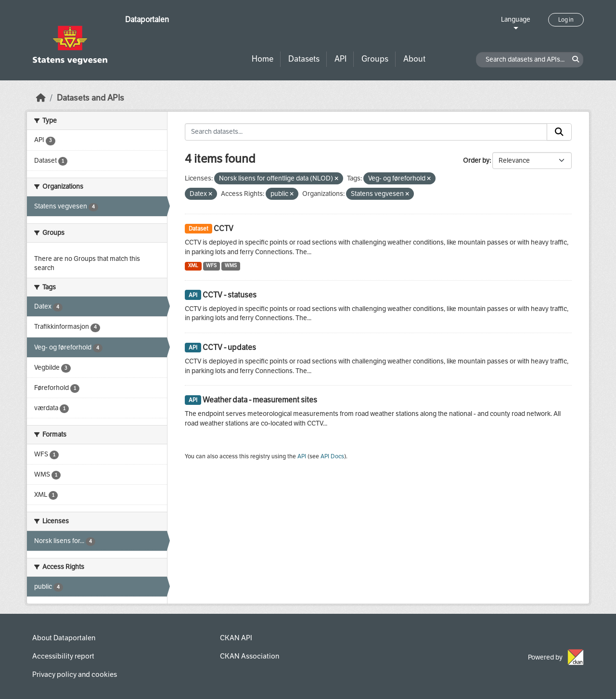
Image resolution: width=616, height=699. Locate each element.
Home (263, 59)
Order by (476, 161)
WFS (211, 265)
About (414, 59)
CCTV (224, 228)
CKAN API (236, 638)
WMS (231, 265)
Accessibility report (63, 656)
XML (193, 265)
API (340, 59)
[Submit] (559, 132)
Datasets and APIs (90, 98)
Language (516, 19)
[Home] (41, 98)
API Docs (332, 456)
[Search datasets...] (366, 132)
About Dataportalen (64, 638)
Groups (375, 59)
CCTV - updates (229, 347)
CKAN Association (250, 656)
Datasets (304, 59)
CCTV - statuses (230, 295)
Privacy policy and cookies (75, 674)
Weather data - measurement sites (260, 400)
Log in (566, 20)
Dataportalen (147, 19)
